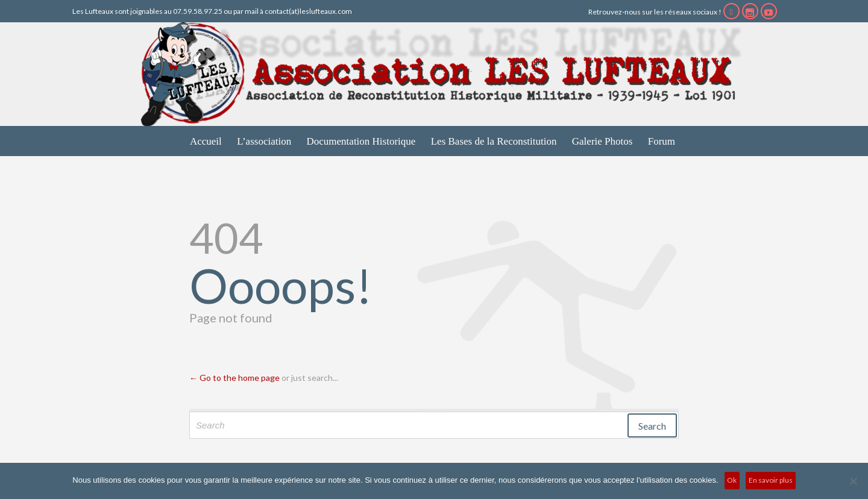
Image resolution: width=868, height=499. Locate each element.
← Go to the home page (234, 378)
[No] (853, 481)
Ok (732, 480)
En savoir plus (771, 480)
